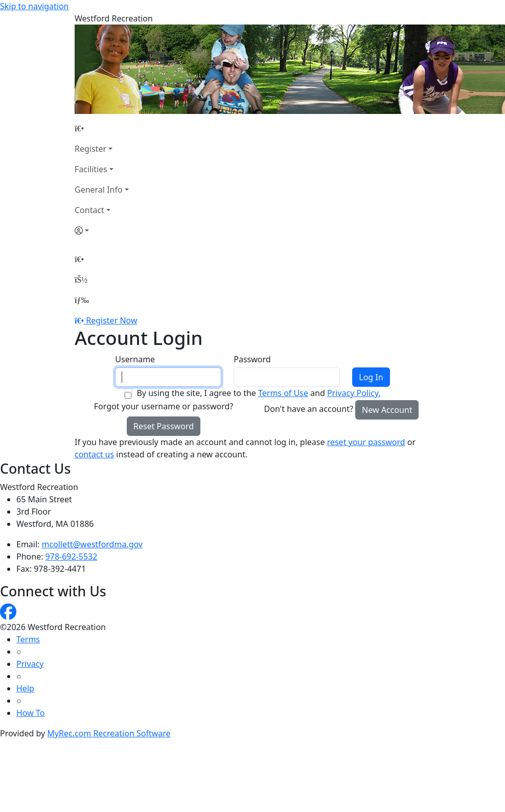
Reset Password (164, 426)
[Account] (102, 230)
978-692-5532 (72, 556)
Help (25, 688)
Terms (28, 639)
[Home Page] (102, 128)
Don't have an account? (309, 409)
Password (252, 359)
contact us (94, 454)
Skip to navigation (34, 6)
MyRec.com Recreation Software (109, 733)
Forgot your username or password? (164, 406)
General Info (99, 190)
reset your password (366, 442)
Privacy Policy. (354, 393)
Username (135, 359)
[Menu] (82, 300)
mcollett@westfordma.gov (92, 544)
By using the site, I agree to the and (258, 393)
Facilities (91, 169)
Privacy (30, 664)
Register (90, 149)
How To (30, 713)
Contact (89, 210)
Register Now (111, 320)
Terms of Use (283, 393)
